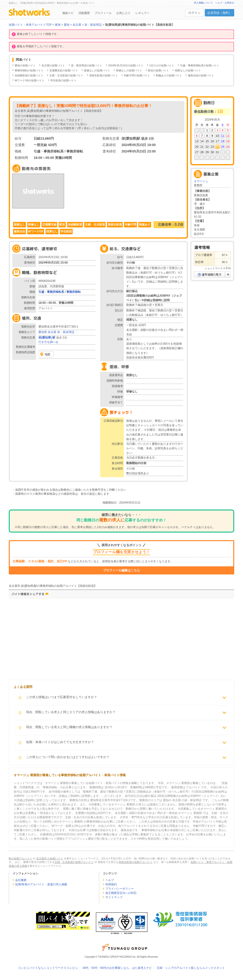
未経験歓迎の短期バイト (29, 75)
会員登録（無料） (220, 13)
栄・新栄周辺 (66, 332)
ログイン (194, 13)
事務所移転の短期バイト (29, 70)
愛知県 (43, 332)
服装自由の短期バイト (201, 75)
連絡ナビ (68, 13)
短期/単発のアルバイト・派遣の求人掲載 (41, 884)
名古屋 (52, 332)
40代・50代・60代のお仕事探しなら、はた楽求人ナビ (117, 968)
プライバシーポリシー (120, 889)
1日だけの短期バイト (162, 65)
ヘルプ (110, 880)
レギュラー (142, 13)
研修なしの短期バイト (129, 70)
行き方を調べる (48, 342)
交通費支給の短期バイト (64, 70)
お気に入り (123, 13)
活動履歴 (84, 13)
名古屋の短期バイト (53, 65)
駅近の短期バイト (159, 70)
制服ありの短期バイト (169, 75)
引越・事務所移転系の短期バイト (200, 65)
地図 (47, 354)
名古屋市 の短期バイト (50, 858)
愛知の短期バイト (25, 65)
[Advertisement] (85, 641)
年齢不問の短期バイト (137, 75)
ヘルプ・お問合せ (225, 3)
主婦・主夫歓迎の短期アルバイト (74, 862)
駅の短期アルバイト (21, 858)
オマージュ (201, 181)
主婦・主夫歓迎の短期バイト (66, 75)
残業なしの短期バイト (188, 70)
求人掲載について (203, 3)
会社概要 (21, 880)
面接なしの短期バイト (97, 70)
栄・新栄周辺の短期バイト (87, 65)
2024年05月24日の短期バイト (126, 65)
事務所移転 (74, 292)
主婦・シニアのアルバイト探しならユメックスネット (191, 968)
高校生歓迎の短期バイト (104, 75)
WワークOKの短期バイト (30, 80)
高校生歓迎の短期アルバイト (136, 862)
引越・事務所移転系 (51, 292)
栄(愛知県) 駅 (47, 338)
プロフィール (103, 13)
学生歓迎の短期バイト (63, 80)
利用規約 (111, 884)
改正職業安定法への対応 (121, 893)
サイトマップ (114, 897)
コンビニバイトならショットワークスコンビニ (48, 968)
